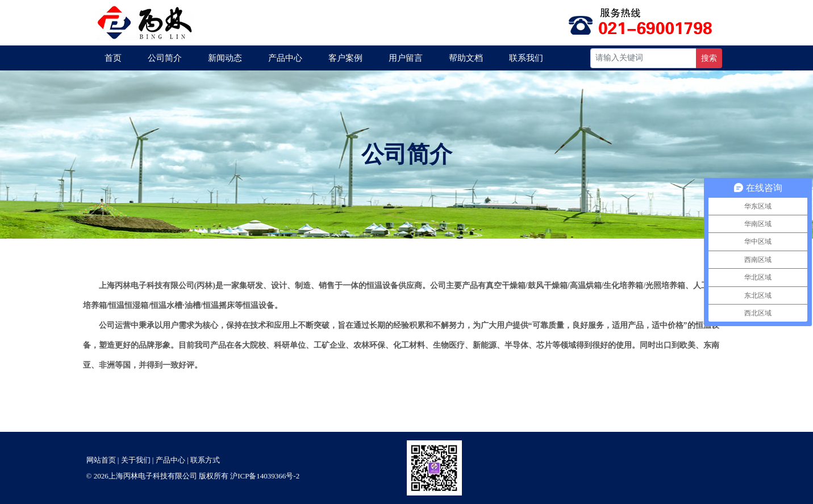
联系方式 (205, 460)
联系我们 (526, 58)
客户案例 (345, 58)
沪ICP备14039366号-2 (265, 476)
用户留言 (406, 58)
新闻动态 (225, 58)
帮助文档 (466, 58)
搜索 (709, 58)
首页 (113, 58)
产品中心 (285, 58)
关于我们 (136, 460)
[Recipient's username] (643, 58)
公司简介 (165, 58)
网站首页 (101, 460)
